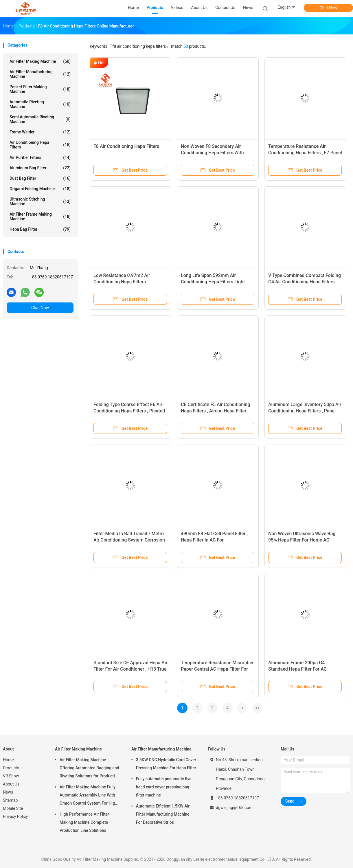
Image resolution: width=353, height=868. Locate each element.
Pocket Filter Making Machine (40, 89)
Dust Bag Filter (40, 178)
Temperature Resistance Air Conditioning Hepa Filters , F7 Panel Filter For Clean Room (305, 153)
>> (258, 708)
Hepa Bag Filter (40, 229)
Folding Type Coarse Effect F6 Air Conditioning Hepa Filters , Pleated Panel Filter (129, 411)
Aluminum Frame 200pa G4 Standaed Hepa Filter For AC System (297, 669)
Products (11, 768)
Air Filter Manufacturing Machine (40, 74)
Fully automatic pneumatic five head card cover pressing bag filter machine (164, 787)
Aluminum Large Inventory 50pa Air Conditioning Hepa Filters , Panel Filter (305, 411)
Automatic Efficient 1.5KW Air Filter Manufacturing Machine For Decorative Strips (163, 814)
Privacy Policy (15, 816)
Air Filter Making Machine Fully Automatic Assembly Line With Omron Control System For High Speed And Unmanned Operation (89, 796)
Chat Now (329, 8)
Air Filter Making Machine (40, 61)
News (8, 792)
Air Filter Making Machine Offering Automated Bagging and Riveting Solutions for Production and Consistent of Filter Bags (90, 769)
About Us (11, 784)
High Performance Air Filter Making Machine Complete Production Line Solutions (84, 822)
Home (8, 760)
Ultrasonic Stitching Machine (40, 201)
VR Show (11, 776)
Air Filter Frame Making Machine (40, 216)
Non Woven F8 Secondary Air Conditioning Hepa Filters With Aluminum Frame (212, 153)
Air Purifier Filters (40, 157)
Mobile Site (13, 808)
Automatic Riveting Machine (40, 104)
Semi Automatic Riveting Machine (40, 119)
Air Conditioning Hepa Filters (40, 145)
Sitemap (10, 800)
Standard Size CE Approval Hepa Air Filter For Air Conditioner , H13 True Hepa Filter (130, 669)
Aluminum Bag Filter (40, 168)
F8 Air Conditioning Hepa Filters (126, 146)
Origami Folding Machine (40, 189)
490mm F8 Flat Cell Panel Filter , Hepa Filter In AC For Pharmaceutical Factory (214, 540)
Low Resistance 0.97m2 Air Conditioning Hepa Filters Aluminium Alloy (122, 282)
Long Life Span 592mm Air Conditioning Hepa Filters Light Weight (213, 282)
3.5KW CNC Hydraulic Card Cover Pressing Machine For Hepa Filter (166, 764)
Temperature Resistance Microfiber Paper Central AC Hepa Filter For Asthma (217, 669)
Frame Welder (40, 132)
